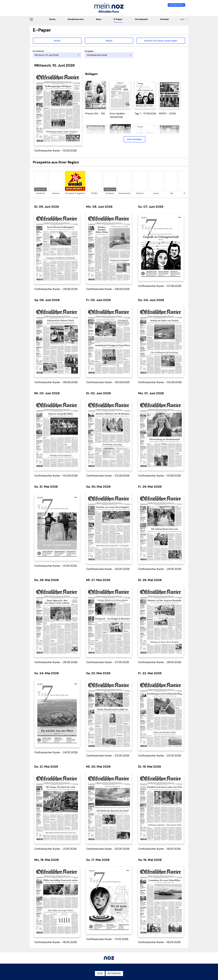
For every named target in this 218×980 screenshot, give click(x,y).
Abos (99, 19)
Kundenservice (76, 19)
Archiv (57, 41)
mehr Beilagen (134, 139)
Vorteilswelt (141, 19)
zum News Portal (176, 5)
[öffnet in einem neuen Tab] (96, 94)
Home (52, 19)
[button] (31, 19)
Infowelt (164, 19)
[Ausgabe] (109, 55)
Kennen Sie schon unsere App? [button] (161, 41)
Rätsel (109, 41)
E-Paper (118, 19)
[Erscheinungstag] (57, 55)
